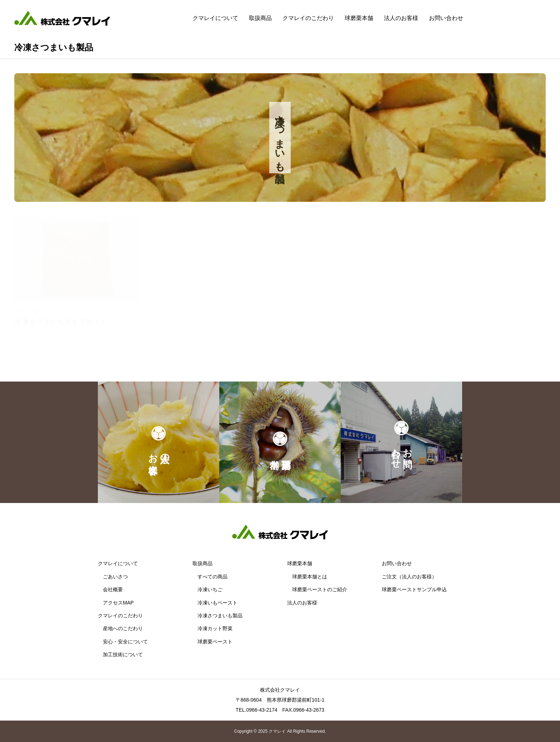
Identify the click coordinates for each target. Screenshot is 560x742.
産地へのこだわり (123, 628)
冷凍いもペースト (217, 603)
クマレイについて (215, 18)
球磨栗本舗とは (310, 577)
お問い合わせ (446, 18)
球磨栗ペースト (215, 642)
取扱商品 (260, 18)
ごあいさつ (115, 577)
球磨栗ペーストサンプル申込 (414, 589)
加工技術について (123, 654)
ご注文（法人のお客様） (409, 577)
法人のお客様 (401, 18)
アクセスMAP (118, 603)
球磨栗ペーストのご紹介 (320, 589)
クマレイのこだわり (308, 18)
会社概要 (113, 589)
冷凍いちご (210, 589)
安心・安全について (125, 642)
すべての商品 (212, 577)
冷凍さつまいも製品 (220, 616)
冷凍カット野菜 (215, 628)
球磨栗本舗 (359, 18)
